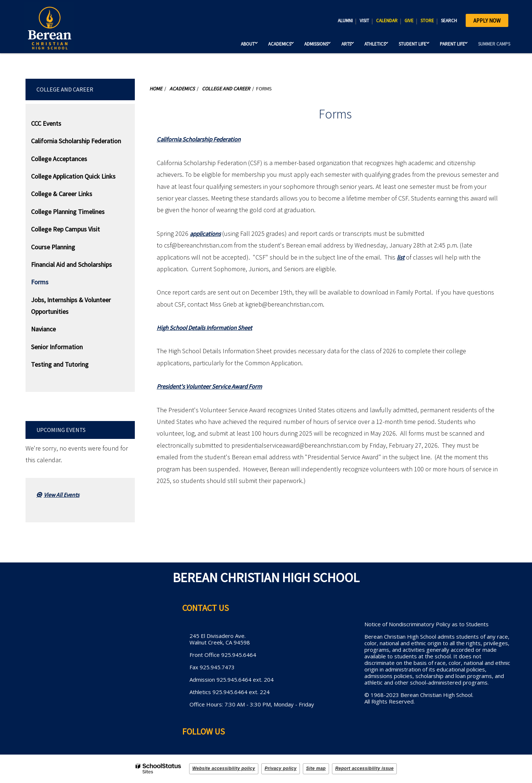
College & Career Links (62, 194)
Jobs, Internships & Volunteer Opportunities (71, 306)
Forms (40, 282)
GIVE (409, 21)
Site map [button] (316, 768)
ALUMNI (345, 21)
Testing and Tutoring (60, 364)
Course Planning (53, 247)
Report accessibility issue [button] (364, 768)
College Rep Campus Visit (65, 229)
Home (156, 89)
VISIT (364, 21)
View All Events (62, 495)
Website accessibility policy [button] (224, 768)
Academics (182, 89)
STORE (427, 21)
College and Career (65, 89)
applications (207, 233)
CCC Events (46, 123)
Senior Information (57, 347)
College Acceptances (59, 159)
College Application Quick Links (73, 176)
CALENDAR (387, 21)
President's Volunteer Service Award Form (214, 386)
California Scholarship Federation (76, 141)
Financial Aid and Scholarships (71, 264)
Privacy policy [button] (281, 768)
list (401, 257)
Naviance (43, 329)
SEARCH (449, 21)
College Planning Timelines (68, 212)
